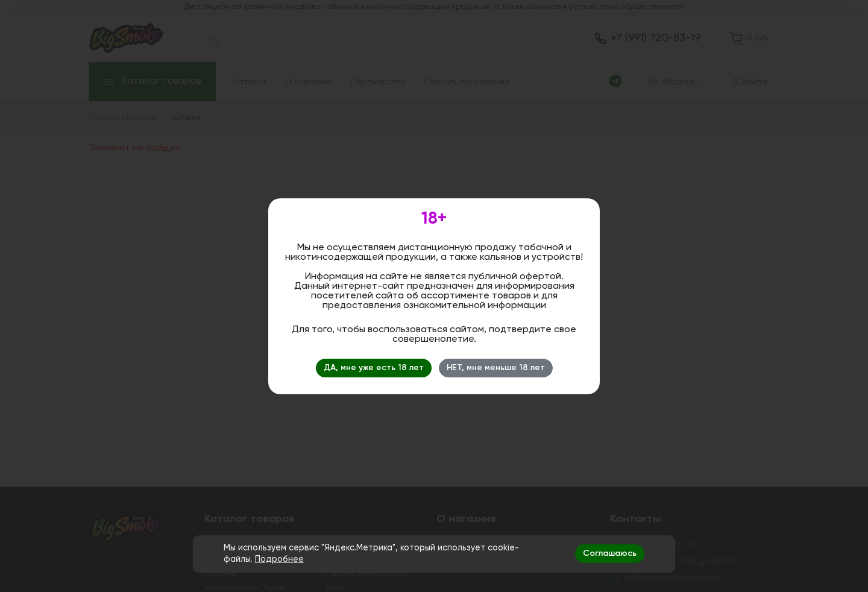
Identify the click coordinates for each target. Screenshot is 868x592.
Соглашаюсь (610, 553)
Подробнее (279, 559)
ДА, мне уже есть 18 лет (374, 368)
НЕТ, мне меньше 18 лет (496, 368)
